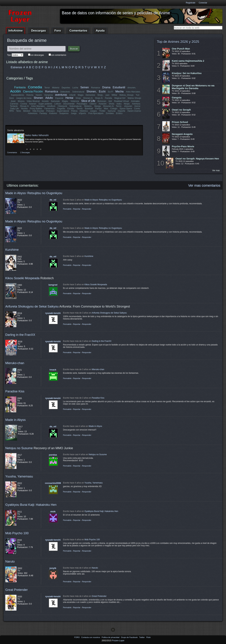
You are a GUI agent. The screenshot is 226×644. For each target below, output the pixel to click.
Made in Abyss (15, 420)
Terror (47, 88)
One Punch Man (181, 49)
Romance (96, 88)
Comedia (35, 87)
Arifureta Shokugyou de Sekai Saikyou (32, 306)
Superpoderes (17, 95)
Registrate (190, 3)
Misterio (56, 88)
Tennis (80, 109)
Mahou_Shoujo (127, 95)
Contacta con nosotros (91, 637)
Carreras (14, 104)
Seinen (84, 87)
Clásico (93, 104)
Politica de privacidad (111, 637)
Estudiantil (119, 87)
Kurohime (12, 250)
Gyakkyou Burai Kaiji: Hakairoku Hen (31, 505)
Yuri (138, 95)
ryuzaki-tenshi (53, 313)
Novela (24, 109)
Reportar (77, 209)
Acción (15, 91)
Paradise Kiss (15, 391)
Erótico (119, 113)
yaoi (107, 95)
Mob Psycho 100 (17, 533)
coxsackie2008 (53, 483)
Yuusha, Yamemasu (19, 476)
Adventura (32, 113)
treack (53, 370)
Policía (74, 111)
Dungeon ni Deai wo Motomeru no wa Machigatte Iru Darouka (193, 87)
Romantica (52, 91)
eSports (82, 113)
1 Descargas (25, 153)
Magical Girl (120, 98)
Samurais (55, 101)
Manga (98, 106)
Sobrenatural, (76, 106)
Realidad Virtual (122, 101)
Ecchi (102, 91)
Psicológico (82, 104)
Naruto (10, 561)
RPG (11, 111)
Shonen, (92, 91)
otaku (119, 104)
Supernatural (63, 111)
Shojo (78, 98)
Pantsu (98, 109)
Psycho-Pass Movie (183, 146)
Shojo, (100, 95)
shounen (128, 106)
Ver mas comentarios (204, 185)
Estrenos (17, 67)
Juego (74, 113)
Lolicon (58, 104)
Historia (30, 95)
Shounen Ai (108, 106)
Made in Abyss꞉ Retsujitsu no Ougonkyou (34, 193)
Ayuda (100, 31)
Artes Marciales (133, 92)
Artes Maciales (38, 106)
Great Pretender (17, 590)
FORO (77, 637)
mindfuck (51, 106)
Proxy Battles (36, 109)
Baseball (89, 109)
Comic (137, 109)
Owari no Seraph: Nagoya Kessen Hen (197, 159)
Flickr (148, 637)
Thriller (102, 111)
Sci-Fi (111, 92)
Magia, (65, 101)
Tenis (18, 111)
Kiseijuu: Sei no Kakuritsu (187, 73)
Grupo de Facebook (129, 637)
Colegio (114, 109)
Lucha (75, 88)
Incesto (45, 101)
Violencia (75, 101)
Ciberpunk (62, 106)
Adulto (49, 98)
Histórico (84, 111)
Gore (12, 98)
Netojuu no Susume (19, 448)
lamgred (53, 285)
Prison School (180, 122)
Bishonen (102, 101)
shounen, (132, 88)
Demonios (90, 95)
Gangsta (177, 98)
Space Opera (126, 109)
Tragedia (61, 109)
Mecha (119, 91)
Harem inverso (134, 111)
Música (21, 101)
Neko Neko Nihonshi (37, 135)
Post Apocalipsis (96, 113)
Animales (135, 101)
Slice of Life (88, 101)
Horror (137, 106)
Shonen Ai (88, 98)
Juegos (93, 111)
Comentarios (78, 31)
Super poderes (45, 104)
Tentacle (14, 106)
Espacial (59, 98)
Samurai (112, 111)
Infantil (72, 95)
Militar (114, 95)
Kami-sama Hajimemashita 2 (188, 61)
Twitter (142, 637)
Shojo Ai (99, 98)
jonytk (53, 568)
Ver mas (216, 170)
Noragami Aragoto (182, 134)
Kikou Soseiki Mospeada (22, 278)
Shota (111, 104)
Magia (81, 95)
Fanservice (49, 109)
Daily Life (15, 109)
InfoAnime (15, 31)
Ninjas (127, 104)
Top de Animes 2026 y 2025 (178, 42)
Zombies (110, 113)
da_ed (53, 200)
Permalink (67, 209)
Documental (69, 104)
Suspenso (64, 113)
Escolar (71, 109)
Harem (39, 95)
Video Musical (33, 101)
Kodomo (53, 113)
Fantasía (20, 87)
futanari (33, 104)
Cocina (24, 104)
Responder (87, 209)
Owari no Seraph (181, 110)
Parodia (109, 98)
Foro (58, 31)
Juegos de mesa (24, 98)
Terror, (119, 106)
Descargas (39, 31)
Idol (110, 101)
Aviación (103, 104)
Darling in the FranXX (20, 335)
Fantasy (43, 113)
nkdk (53, 512)
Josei (13, 101)
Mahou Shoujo (134, 98)
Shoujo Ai (24, 106)
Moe (106, 109)
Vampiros (48, 95)
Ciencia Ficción (33, 91)
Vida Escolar (38, 111)
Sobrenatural (78, 92)
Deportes (66, 88)
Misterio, (88, 106)
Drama (106, 87)
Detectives (65, 92)
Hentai (69, 98)
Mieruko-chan (15, 363)
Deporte (121, 111)
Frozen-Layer (118, 641)
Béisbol (27, 111)
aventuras (61, 95)
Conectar (203, 3)
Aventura (136, 104)
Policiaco (50, 111)
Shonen (38, 98)
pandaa (53, 455)
